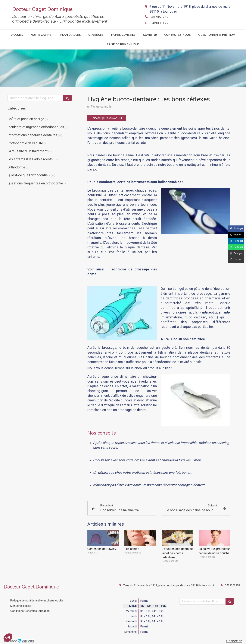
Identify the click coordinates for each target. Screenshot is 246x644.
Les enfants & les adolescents (30, 159)
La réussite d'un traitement (28, 151)
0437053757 (159, 17)
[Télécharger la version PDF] (107, 118)
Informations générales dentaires (32, 135)
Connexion (234, 641)
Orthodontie (16, 167)
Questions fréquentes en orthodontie (35, 183)
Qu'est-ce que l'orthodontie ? (29, 175)
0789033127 (159, 23)
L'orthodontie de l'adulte (25, 143)
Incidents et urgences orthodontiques (36, 127)
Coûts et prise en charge (26, 119)
